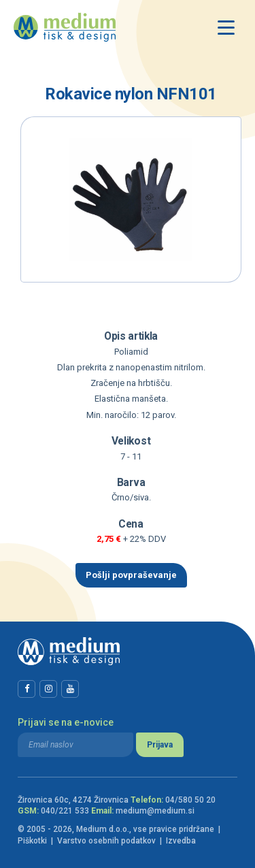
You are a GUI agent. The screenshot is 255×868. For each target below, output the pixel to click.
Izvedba (181, 841)
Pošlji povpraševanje (131, 575)
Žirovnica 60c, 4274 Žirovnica (73, 800)
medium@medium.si (155, 811)
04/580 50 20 (190, 800)
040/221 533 (65, 811)
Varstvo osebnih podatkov (106, 841)
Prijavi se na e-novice (66, 722)
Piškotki (32, 841)
